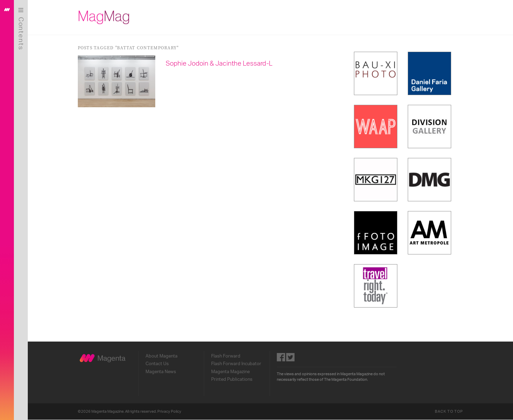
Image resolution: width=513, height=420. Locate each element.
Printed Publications (232, 379)
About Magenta (162, 356)
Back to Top (449, 411)
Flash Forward (226, 356)
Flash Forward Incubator (236, 364)
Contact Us (157, 364)
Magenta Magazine (230, 372)
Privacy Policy (169, 411)
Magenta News (161, 372)
